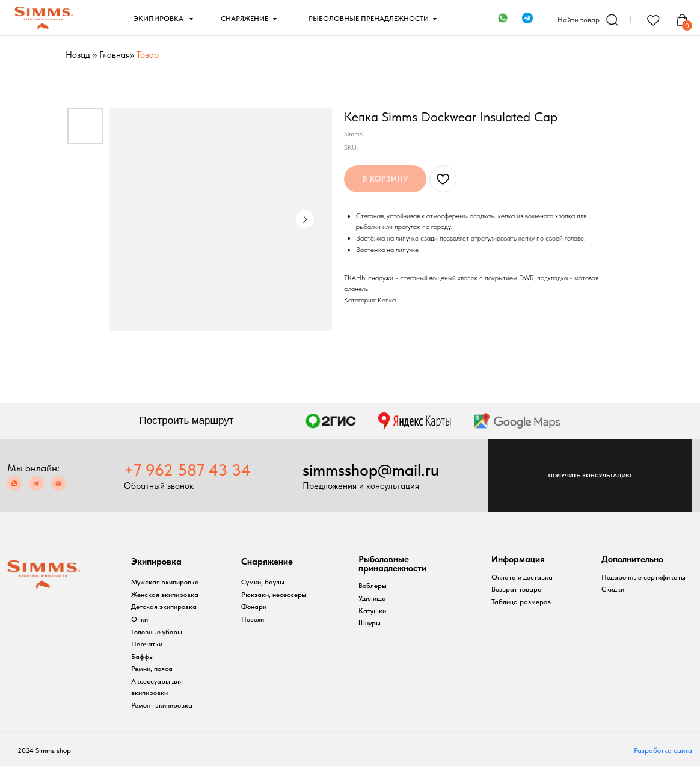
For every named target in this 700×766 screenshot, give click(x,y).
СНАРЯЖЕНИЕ (244, 18)
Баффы (143, 656)
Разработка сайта (663, 750)
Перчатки (147, 644)
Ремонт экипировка (162, 705)
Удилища (372, 598)
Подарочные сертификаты (643, 577)
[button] (590, 475)
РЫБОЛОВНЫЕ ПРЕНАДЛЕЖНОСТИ (369, 18)
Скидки (613, 589)
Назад (78, 55)
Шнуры (370, 623)
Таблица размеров (521, 602)
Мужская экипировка (165, 582)
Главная (115, 55)
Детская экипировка (164, 606)
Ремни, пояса (152, 668)
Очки (140, 619)
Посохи (253, 619)
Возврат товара (517, 589)
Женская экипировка (165, 594)
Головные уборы (157, 632)
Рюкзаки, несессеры (274, 594)
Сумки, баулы (263, 582)
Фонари (254, 606)
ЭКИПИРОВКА (159, 18)
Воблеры (373, 585)
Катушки (372, 611)
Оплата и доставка (522, 577)
